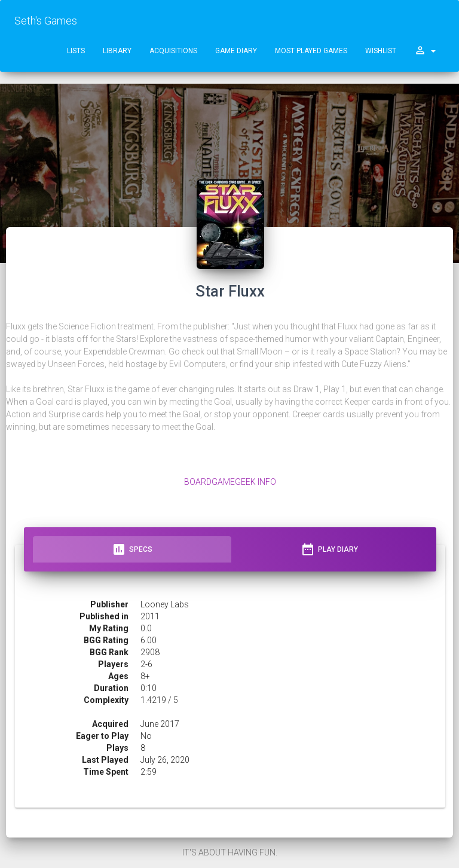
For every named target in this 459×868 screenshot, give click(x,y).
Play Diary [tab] (329, 549)
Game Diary (236, 51)
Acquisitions (173, 51)
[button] (425, 51)
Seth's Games (46, 21)
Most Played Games (311, 51)
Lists (76, 51)
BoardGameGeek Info (230, 482)
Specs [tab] (132, 549)
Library (117, 51)
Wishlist (381, 51)
